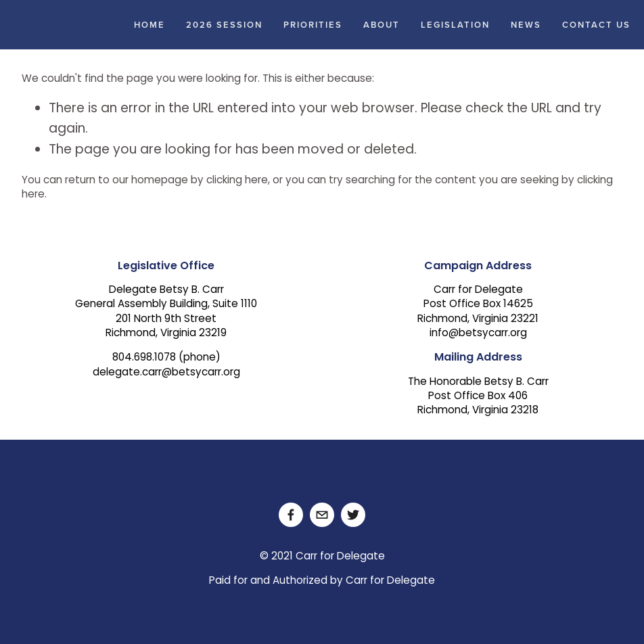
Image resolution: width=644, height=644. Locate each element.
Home (149, 25)
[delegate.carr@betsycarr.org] (322, 515)
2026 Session (224, 25)
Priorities (313, 25)
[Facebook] (291, 515)
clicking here (237, 181)
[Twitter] (353, 515)
